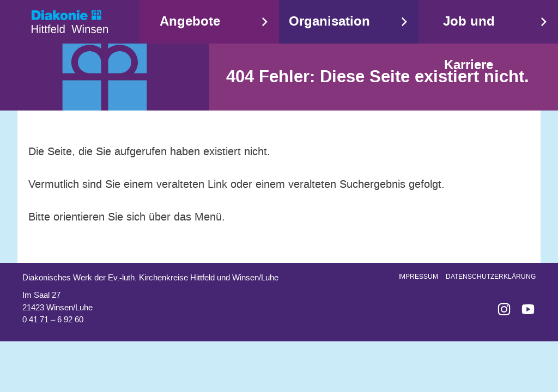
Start (70, 22)
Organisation (329, 22)
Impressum (418, 277)
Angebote (190, 22)
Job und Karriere (469, 43)
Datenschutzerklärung (491, 277)
